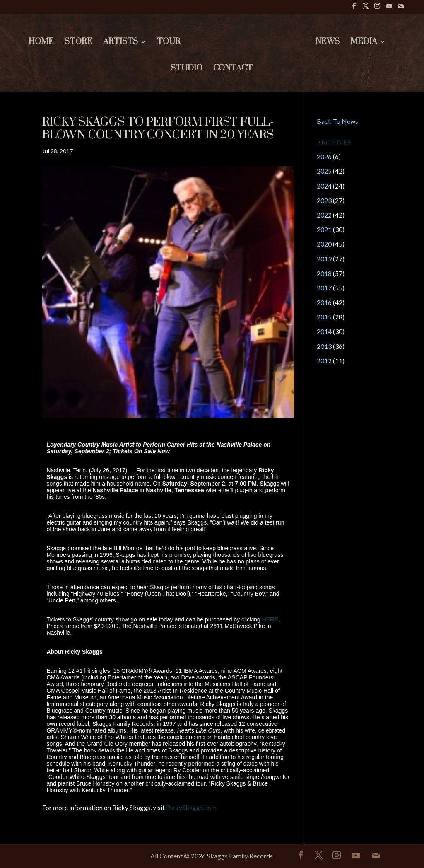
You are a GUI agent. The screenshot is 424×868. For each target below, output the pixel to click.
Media (365, 43)
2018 (324, 273)
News (328, 43)
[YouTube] (389, 8)
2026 (324, 156)
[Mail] (401, 8)
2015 (324, 317)
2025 (324, 171)
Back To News (337, 121)
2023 (324, 200)
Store (78, 43)
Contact (233, 69)
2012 (324, 361)
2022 (324, 215)
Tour (168, 43)
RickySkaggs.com (191, 807)
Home (40, 43)
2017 (324, 288)
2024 (324, 186)
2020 (324, 244)
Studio (187, 69)
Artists (120, 43)
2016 (324, 302)
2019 (324, 259)
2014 (324, 331)
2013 (324, 346)
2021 (324, 229)
